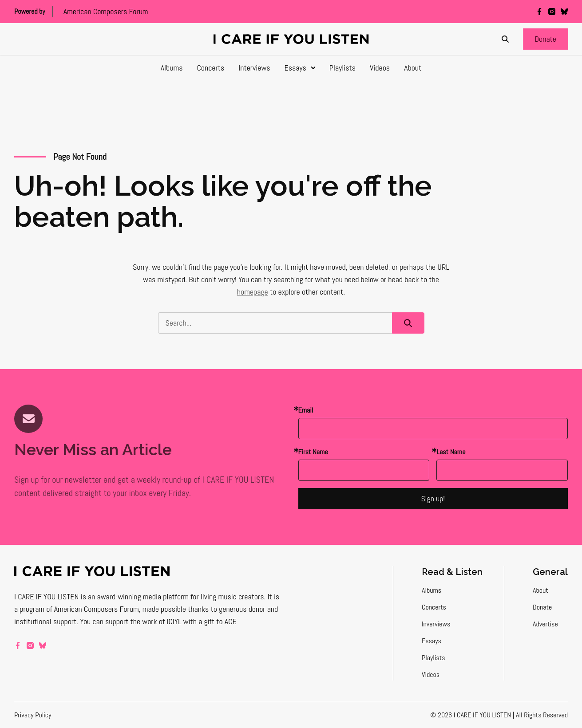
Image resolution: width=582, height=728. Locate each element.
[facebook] (539, 12)
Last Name (451, 452)
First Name (313, 452)
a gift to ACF (217, 621)
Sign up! (433, 498)
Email (306, 410)
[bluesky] (564, 12)
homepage (253, 292)
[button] (545, 39)
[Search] (505, 39)
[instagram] (552, 12)
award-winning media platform (143, 596)
